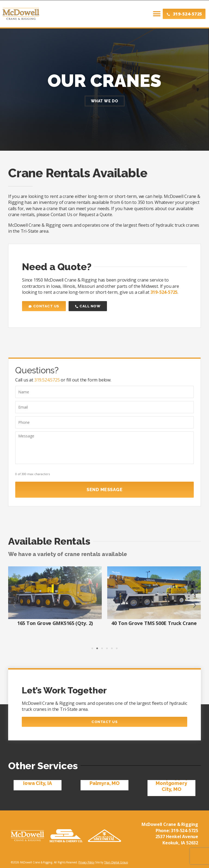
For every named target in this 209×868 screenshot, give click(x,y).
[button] (151, 14)
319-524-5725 (185, 829)
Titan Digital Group (116, 861)
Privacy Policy (86, 861)
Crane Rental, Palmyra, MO (104, 779)
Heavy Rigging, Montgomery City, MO (171, 782)
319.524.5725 (47, 380)
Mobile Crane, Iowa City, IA (37, 779)
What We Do (105, 101)
